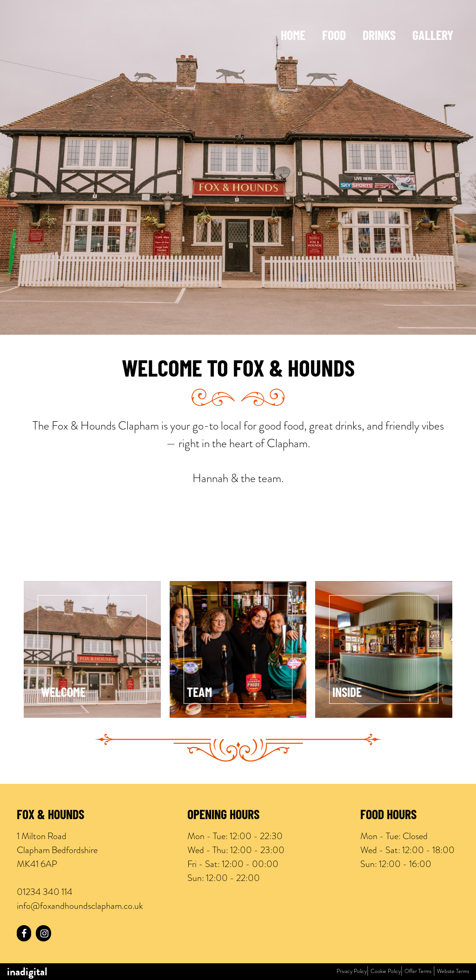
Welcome (63, 694)
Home (293, 37)
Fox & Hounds (50, 816)
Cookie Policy (386, 971)
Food (334, 37)
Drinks (379, 37)
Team (199, 694)
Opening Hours (223, 816)
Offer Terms (418, 971)
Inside (347, 694)
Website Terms (453, 971)
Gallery (433, 37)
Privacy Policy (352, 971)
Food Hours (388, 816)
